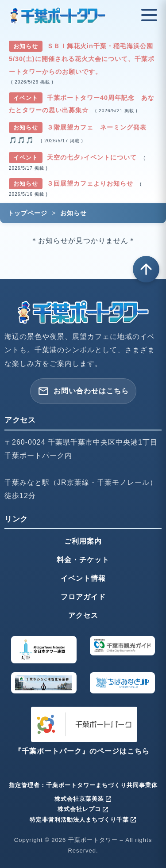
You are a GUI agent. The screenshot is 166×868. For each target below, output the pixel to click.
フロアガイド (83, 597)
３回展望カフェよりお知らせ (91, 183)
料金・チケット (83, 560)
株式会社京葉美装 (83, 799)
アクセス (83, 615)
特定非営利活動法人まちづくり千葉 (83, 820)
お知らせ (73, 213)
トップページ (27, 213)
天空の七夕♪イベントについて (93, 157)
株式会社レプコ (83, 809)
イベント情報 (83, 578)
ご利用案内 (83, 541)
